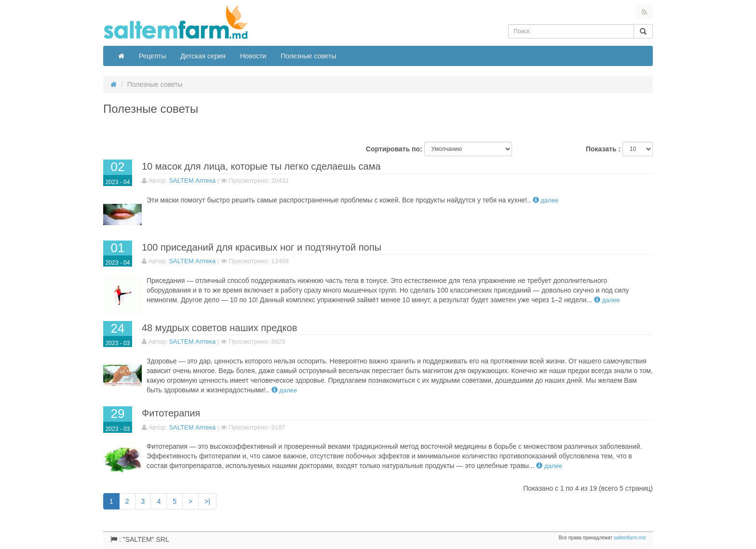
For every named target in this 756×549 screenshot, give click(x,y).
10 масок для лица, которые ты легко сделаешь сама (261, 166)
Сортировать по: (394, 149)
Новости (253, 56)
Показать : (603, 149)
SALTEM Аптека (192, 181)
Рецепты (152, 56)
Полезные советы (308, 56)
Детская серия (203, 56)
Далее (546, 200)
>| (207, 501)
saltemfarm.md (630, 538)
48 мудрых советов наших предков (219, 328)
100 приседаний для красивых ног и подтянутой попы (262, 247)
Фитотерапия (171, 413)
